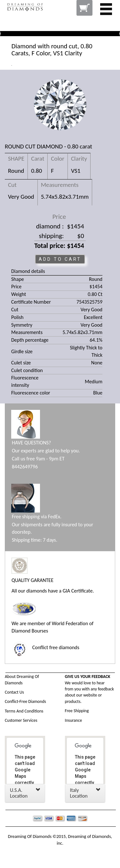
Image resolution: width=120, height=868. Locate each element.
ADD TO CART (60, 259)
